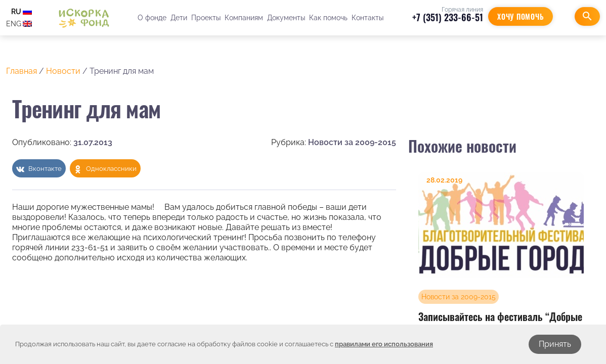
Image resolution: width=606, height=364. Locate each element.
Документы (286, 18)
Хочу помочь (521, 16)
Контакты (367, 18)
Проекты (206, 18)
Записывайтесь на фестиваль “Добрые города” (500, 323)
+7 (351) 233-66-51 (448, 17)
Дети (179, 18)
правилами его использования (384, 344)
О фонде (152, 18)
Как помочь (328, 18)
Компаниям (244, 18)
